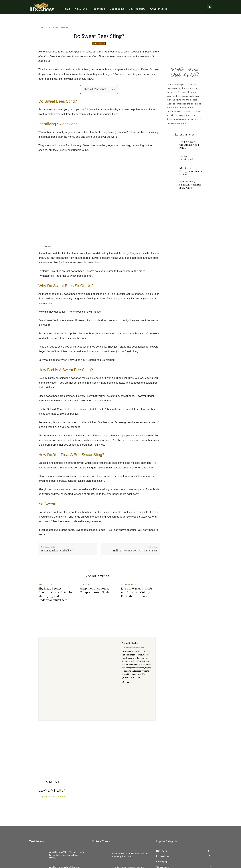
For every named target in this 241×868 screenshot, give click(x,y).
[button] (210, 7)
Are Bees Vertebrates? (186, 158)
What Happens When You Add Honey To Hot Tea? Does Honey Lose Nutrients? (66, 855)
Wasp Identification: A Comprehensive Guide (95, 590)
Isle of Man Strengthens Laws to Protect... (190, 171)
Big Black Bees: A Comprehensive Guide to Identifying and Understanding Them (55, 594)
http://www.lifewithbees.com (133, 648)
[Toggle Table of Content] (111, 89)
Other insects (44, 27)
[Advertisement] (97, 758)
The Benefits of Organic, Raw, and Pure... (189, 145)
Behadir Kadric (130, 643)
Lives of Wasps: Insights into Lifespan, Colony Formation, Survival (137, 592)
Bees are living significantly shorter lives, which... (190, 185)
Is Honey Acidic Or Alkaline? (57, 550)
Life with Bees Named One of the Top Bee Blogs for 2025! (130, 855)
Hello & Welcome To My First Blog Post (135, 550)
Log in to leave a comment (53, 796)
